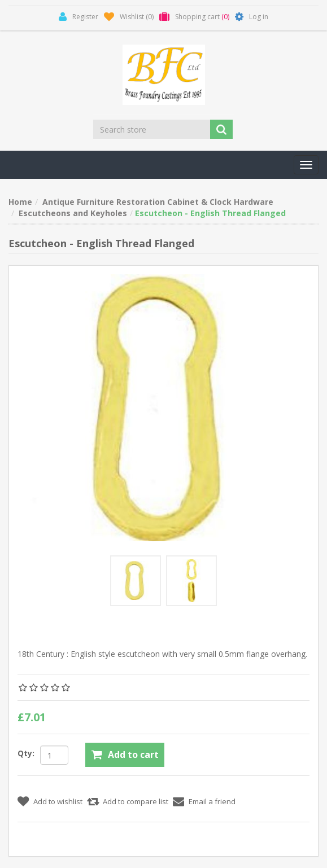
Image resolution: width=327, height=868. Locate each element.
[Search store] (152, 129)
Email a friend (212, 801)
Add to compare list (136, 801)
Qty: (26, 753)
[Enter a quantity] (54, 755)
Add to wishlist (58, 801)
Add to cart (133, 755)
